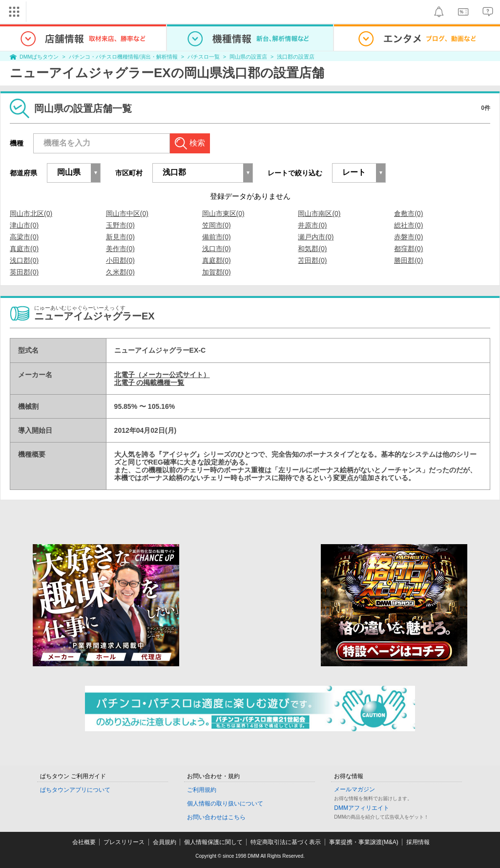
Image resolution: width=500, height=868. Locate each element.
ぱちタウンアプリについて (75, 790)
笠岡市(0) (217, 225)
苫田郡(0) (312, 260)
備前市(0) (217, 237)
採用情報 (418, 842)
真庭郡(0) (217, 260)
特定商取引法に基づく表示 (286, 842)
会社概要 (84, 842)
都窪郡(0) (408, 249)
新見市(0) (120, 237)
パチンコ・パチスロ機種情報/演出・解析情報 (123, 57)
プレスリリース (124, 842)
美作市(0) (120, 249)
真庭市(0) (24, 249)
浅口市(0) (217, 249)
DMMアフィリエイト (362, 808)
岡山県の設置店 (248, 57)
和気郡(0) (312, 249)
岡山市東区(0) (223, 213)
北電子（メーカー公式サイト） (162, 375)
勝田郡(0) (408, 260)
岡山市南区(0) (319, 213)
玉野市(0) (120, 225)
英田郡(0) (24, 272)
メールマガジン (354, 789)
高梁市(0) (24, 237)
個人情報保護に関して (213, 842)
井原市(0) (312, 225)
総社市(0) (408, 225)
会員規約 (165, 842)
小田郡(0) (120, 260)
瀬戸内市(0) (316, 237)
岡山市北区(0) (31, 213)
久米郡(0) (120, 272)
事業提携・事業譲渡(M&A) (364, 842)
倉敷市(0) (408, 213)
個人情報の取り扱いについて (225, 804)
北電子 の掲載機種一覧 (149, 382)
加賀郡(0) (217, 272)
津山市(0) (24, 225)
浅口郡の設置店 (296, 57)
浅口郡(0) (24, 260)
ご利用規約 (202, 790)
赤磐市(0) (408, 237)
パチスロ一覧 (204, 57)
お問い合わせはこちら (216, 817)
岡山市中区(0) (127, 213)
